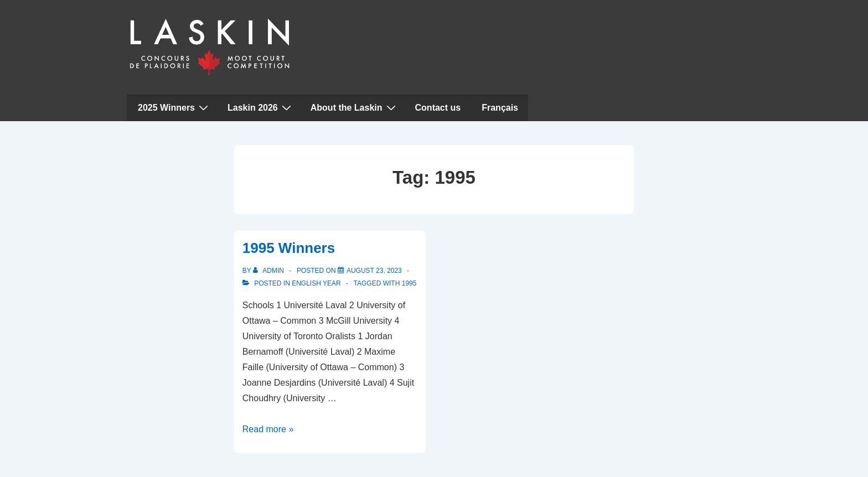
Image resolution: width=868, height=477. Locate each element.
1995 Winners (289, 248)
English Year (316, 283)
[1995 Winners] (374, 271)
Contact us (438, 108)
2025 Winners (174, 107)
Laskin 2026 (261, 107)
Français (500, 108)
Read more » (268, 429)
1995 (409, 283)
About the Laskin (355, 107)
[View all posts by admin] (269, 271)
